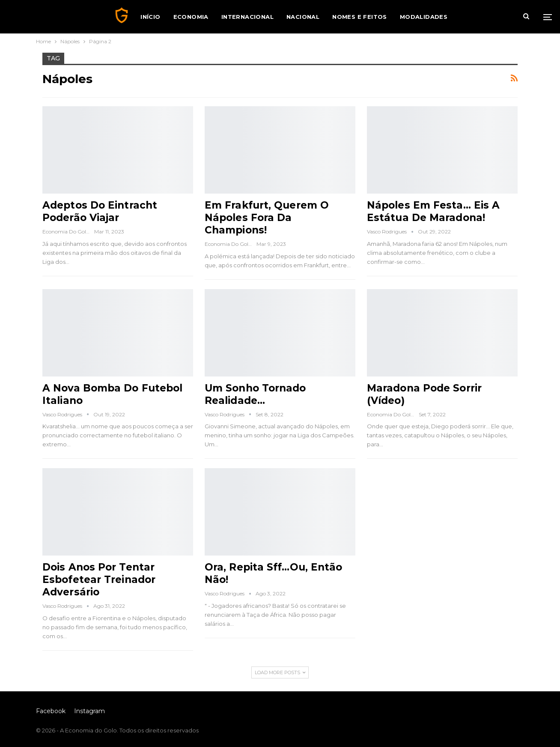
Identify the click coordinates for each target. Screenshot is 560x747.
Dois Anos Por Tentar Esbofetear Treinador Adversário (99, 580)
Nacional (303, 17)
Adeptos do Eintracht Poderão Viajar (100, 211)
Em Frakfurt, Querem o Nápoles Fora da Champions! (267, 218)
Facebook (51, 711)
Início (150, 17)
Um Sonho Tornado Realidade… (255, 394)
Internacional (247, 17)
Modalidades (424, 17)
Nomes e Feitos (360, 17)
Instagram (89, 711)
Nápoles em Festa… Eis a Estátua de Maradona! (433, 211)
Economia (191, 17)
